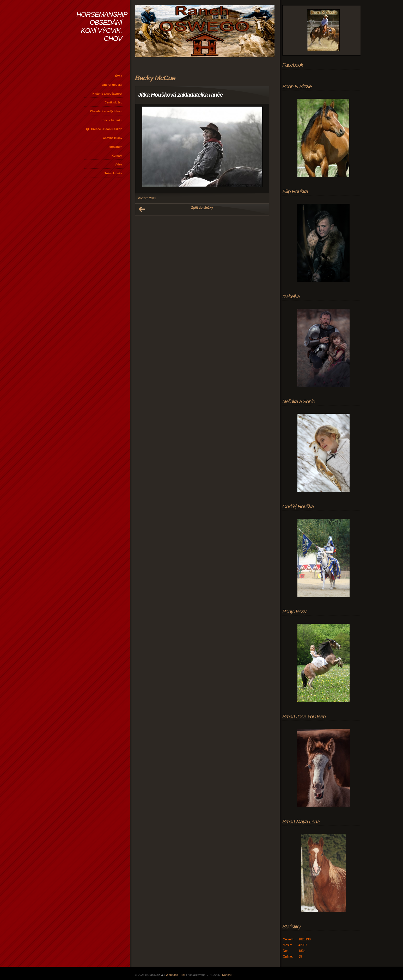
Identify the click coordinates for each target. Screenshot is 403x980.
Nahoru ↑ (228, 975)
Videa (118, 164)
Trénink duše (113, 173)
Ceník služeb (114, 102)
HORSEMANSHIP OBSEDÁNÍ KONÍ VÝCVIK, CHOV (102, 26)
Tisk (183, 975)
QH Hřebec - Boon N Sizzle (104, 129)
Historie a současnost (107, 94)
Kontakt (117, 156)
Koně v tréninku (111, 120)
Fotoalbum (115, 147)
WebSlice (172, 975)
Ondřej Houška (112, 85)
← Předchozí (142, 209)
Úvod (119, 76)
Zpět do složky (202, 208)
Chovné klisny (112, 138)
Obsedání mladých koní (106, 111)
